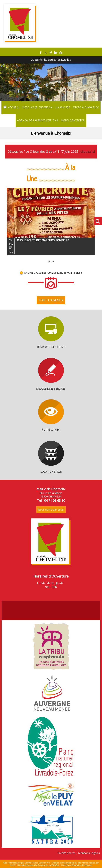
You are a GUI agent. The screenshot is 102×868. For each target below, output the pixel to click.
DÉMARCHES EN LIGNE (51, 347)
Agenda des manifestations (38, 121)
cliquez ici (88, 151)
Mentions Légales (89, 853)
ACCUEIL (11, 107)
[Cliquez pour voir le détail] (43, 240)
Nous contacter (73, 121)
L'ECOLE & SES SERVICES (51, 389)
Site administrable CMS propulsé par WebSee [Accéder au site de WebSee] (38, 865)
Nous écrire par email (51, 510)
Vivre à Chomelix (86, 108)
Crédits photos (67, 853)
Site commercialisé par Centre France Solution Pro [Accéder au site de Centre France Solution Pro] (27, 863)
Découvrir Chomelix (37, 108)
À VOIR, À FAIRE (51, 430)
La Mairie (63, 108)
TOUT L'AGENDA (51, 300)
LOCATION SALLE (51, 472)
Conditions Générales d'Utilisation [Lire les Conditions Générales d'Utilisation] (77, 865)
